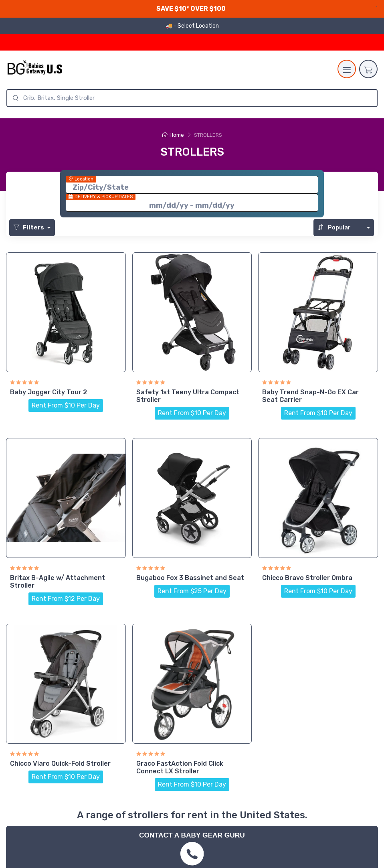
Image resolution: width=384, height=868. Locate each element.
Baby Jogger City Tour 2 (49, 392)
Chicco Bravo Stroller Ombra (307, 578)
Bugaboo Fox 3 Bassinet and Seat (190, 578)
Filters (29, 227)
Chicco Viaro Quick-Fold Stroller (60, 764)
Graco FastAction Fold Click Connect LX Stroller (180, 767)
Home (173, 135)
